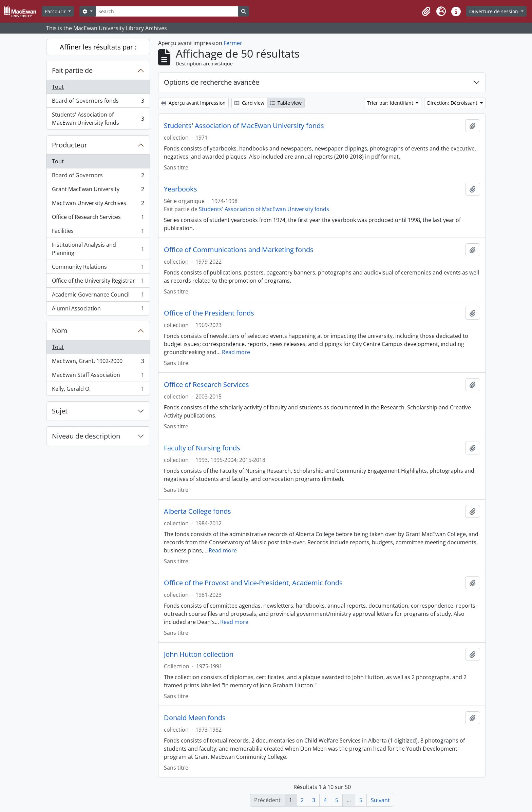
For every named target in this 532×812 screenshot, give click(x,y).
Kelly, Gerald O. (98, 390)
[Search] (167, 11)
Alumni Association (98, 310)
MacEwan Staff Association (98, 376)
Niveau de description (86, 436)
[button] (426, 12)
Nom (60, 331)
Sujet (60, 411)
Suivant (380, 800)
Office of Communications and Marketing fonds (239, 250)
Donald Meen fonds (195, 718)
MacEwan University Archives (98, 205)
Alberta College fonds (197, 511)
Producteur (70, 145)
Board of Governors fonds (98, 102)
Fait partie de (72, 70)
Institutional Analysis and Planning (98, 249)
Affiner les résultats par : (98, 47)
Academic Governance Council (98, 296)
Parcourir (56, 11)
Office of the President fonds (209, 313)
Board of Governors (98, 177)
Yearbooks (180, 189)
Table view (286, 103)
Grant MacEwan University (98, 191)
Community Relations (98, 268)
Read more (236, 352)
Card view (249, 103)
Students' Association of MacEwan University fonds (98, 119)
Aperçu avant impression (193, 103)
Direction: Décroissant (453, 103)
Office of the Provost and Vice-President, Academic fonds (253, 583)
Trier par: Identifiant (391, 103)
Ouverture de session (494, 11)
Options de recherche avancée (212, 82)
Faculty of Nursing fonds (202, 448)
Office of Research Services (98, 218)
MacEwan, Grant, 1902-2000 (98, 362)
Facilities (98, 232)
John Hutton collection (199, 654)
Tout (58, 87)
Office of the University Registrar (98, 282)
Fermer (233, 43)
